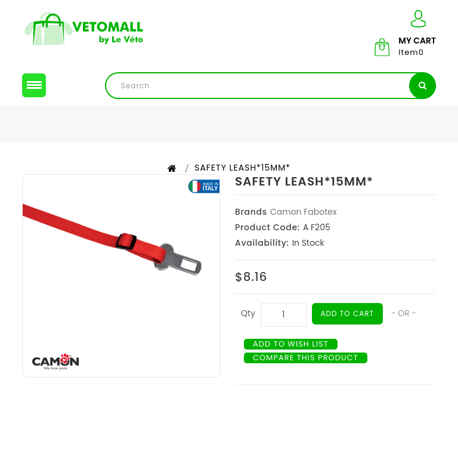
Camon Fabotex (304, 212)
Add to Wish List (291, 344)
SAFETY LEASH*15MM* (242, 168)
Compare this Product (306, 358)
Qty (248, 313)
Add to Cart (348, 313)
